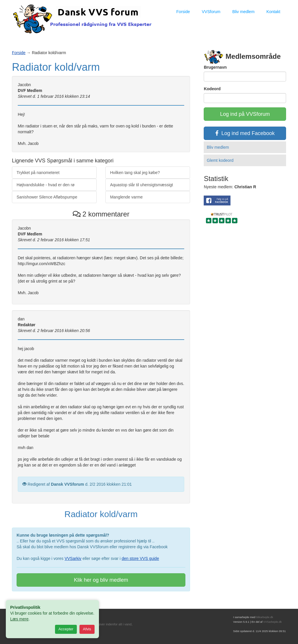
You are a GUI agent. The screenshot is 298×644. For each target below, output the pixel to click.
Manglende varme (126, 197)
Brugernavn (215, 67)
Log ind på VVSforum (245, 114)
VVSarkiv (73, 558)
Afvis (87, 629)
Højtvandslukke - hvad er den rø (46, 185)
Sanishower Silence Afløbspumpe (47, 197)
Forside (183, 12)
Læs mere (19, 619)
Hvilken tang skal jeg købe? (135, 173)
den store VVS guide (140, 558)
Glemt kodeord (220, 160)
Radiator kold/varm (56, 67)
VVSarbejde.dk (273, 622)
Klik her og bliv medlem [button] (101, 580)
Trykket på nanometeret (38, 173)
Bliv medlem (243, 12)
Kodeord (212, 89)
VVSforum (211, 12)
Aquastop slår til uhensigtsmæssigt (141, 185)
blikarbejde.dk (265, 617)
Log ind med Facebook (245, 133)
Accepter (66, 629)
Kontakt (273, 12)
